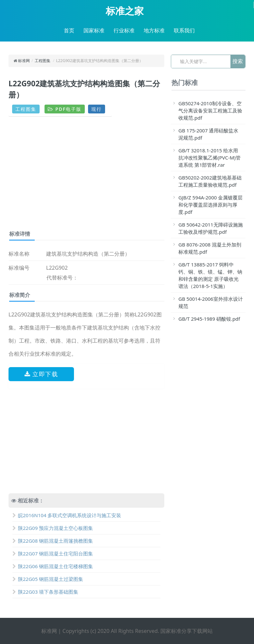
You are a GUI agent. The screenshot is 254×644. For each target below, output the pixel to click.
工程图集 (43, 61)
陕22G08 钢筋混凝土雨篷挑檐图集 (53, 541)
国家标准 (94, 30)
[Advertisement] (86, 176)
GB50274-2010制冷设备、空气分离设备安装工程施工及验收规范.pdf (210, 110)
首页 (69, 30)
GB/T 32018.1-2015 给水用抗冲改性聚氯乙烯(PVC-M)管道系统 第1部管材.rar (209, 158)
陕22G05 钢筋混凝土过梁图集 (48, 579)
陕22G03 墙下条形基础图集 (45, 592)
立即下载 (41, 374)
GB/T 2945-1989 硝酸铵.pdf (209, 319)
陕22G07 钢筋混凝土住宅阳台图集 (53, 553)
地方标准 (154, 30)
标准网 (24, 61)
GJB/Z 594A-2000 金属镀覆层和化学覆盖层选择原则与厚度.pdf (210, 205)
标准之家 (125, 11)
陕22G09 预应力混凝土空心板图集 (53, 528)
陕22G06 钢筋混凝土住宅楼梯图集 (53, 566)
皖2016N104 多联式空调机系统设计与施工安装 (67, 515)
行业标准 (124, 30)
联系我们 (184, 30)
